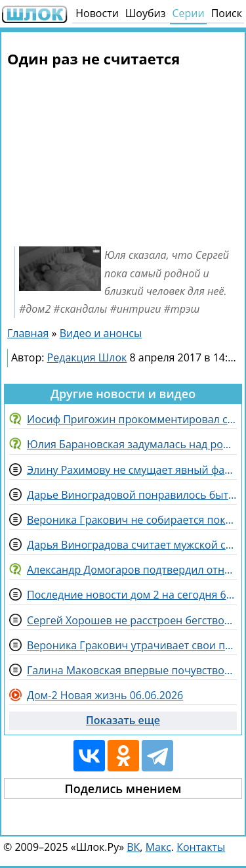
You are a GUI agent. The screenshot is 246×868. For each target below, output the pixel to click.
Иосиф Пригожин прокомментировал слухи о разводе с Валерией (132, 419)
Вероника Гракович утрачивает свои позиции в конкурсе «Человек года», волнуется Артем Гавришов (132, 645)
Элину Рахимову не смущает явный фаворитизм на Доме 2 (132, 470)
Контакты (201, 847)
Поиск (227, 13)
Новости (97, 13)
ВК (133, 847)
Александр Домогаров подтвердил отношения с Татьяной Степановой (132, 570)
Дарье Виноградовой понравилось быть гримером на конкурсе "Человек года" (132, 495)
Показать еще (123, 720)
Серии (188, 13)
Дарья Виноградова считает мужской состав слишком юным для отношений (132, 545)
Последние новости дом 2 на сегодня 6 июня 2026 (132, 595)
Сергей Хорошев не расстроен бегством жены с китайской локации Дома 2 (132, 620)
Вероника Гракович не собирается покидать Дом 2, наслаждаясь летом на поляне (132, 520)
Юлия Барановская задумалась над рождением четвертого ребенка (132, 444)
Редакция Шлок (87, 357)
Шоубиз (146, 13)
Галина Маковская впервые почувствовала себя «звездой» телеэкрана (132, 670)
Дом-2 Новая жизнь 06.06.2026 (105, 695)
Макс (158, 847)
